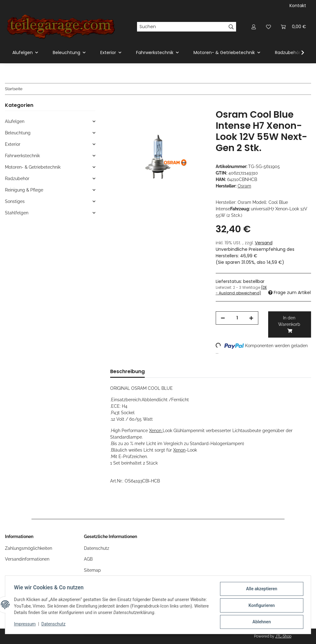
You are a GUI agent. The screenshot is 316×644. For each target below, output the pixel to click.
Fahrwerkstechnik (22, 156)
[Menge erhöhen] (251, 318)
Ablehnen (260, 622)
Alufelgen (15, 121)
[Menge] (237, 318)
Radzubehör (17, 179)
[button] (254, 27)
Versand (264, 243)
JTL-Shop (283, 636)
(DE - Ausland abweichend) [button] (241, 290)
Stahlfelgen (17, 213)
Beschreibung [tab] (127, 371)
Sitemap (92, 570)
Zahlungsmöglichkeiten (29, 548)
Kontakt (298, 6)
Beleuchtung (18, 133)
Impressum (26, 625)
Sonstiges (15, 201)
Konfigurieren (260, 606)
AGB (88, 559)
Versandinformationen (27, 559)
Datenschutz (55, 625)
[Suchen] (182, 27)
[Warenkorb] (293, 27)
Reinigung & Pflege (24, 190)
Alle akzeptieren (260, 590)
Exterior (13, 144)
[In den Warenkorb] (115, 106)
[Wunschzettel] (268, 27)
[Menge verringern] (223, 318)
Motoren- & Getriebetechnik (33, 167)
